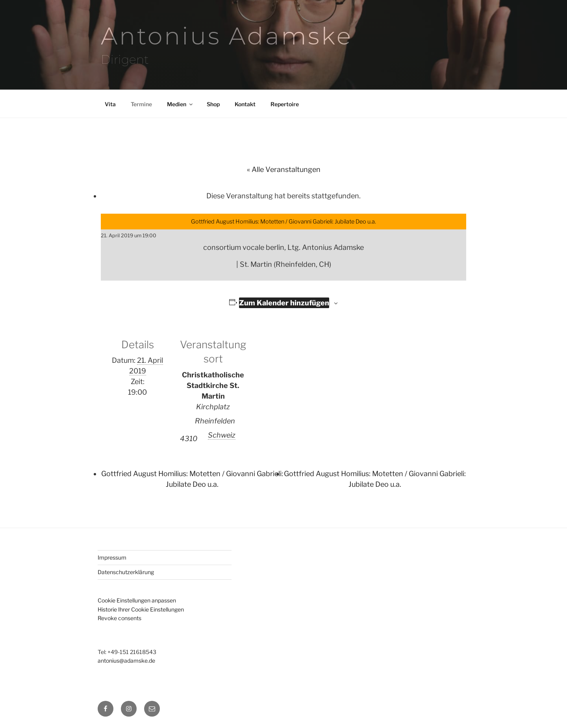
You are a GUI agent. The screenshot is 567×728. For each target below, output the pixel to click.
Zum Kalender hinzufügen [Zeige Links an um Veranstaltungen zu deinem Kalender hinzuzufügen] (284, 303)
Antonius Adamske (227, 36)
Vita (110, 104)
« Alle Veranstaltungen (284, 169)
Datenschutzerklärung (126, 572)
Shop (213, 104)
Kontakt (245, 104)
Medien (180, 104)
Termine (141, 104)
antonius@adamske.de (126, 661)
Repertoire (285, 104)
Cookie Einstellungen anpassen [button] (137, 600)
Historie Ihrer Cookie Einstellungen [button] (141, 609)
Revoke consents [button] (120, 618)
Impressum (112, 557)
